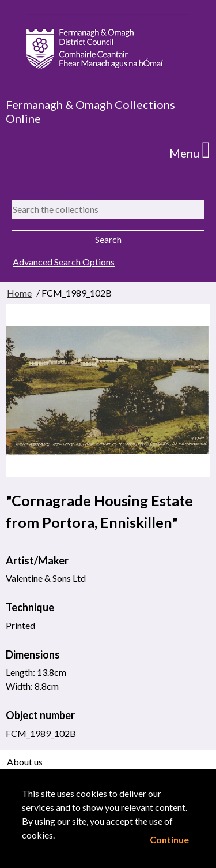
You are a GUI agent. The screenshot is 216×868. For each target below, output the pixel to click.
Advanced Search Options (64, 262)
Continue (169, 839)
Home (19, 293)
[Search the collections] (108, 209)
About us (25, 762)
